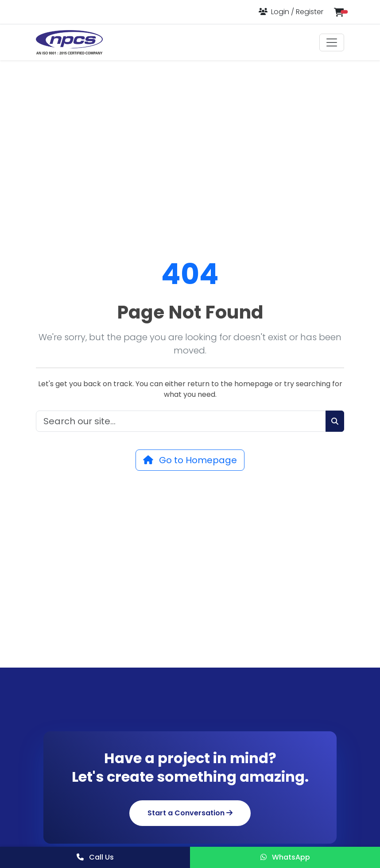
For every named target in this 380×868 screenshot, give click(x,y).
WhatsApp (285, 857)
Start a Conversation (190, 813)
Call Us (95, 857)
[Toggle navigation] (332, 42)
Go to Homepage (190, 460)
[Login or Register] (291, 12)
